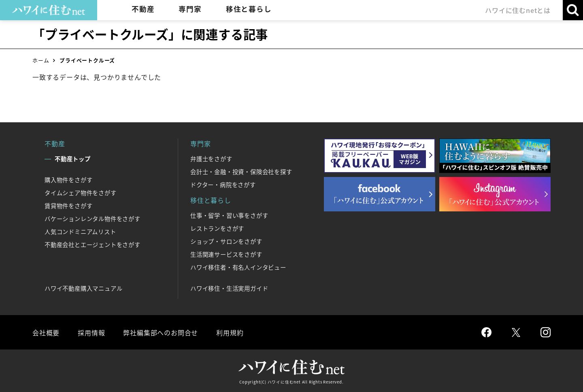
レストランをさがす (217, 228)
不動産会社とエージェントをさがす (93, 245)
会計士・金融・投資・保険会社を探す (241, 172)
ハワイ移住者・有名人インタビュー (238, 267)
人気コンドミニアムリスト (80, 232)
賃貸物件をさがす (68, 206)
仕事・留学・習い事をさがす (229, 215)
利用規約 (230, 332)
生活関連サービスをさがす (226, 254)
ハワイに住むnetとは (518, 10)
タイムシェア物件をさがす (81, 193)
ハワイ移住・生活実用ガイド (229, 288)
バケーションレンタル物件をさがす (93, 219)
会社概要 (46, 332)
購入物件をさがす (68, 180)
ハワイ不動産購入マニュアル (83, 288)
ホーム (41, 60)
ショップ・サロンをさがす (226, 241)
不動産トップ (73, 159)
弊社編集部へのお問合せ (161, 332)
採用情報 (91, 332)
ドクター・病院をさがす (223, 185)
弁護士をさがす (211, 159)
